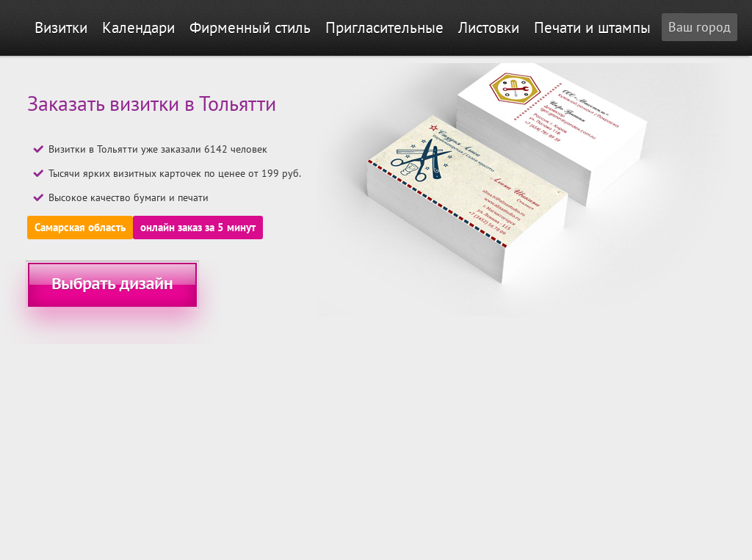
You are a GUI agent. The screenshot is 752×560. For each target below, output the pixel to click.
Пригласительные (384, 28)
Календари (138, 28)
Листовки (489, 28)
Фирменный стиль (250, 28)
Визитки (61, 28)
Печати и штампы (592, 28)
